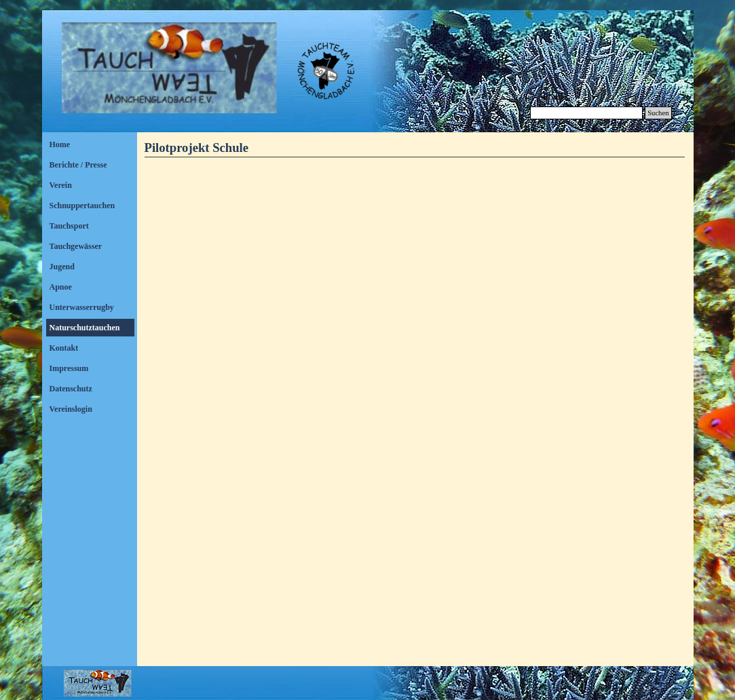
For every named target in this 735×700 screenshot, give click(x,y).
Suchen (658, 113)
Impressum (69, 368)
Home (60, 144)
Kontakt (64, 348)
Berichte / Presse (78, 165)
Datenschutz (71, 389)
